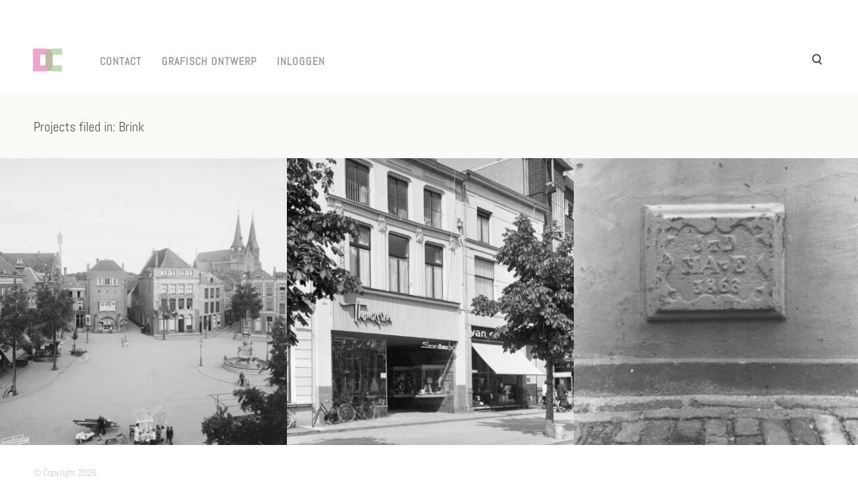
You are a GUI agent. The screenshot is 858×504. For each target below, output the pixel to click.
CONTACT (121, 61)
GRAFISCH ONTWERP (209, 61)
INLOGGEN (301, 61)
